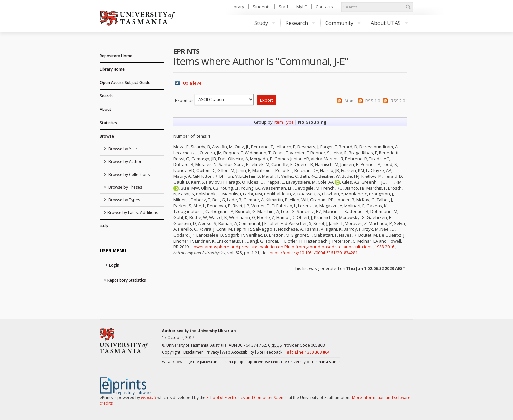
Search (106, 96)
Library (238, 7)
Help (104, 226)
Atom (350, 101)
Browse (107, 136)
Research (300, 23)
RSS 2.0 (398, 101)
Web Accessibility (238, 352)
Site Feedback (270, 352)
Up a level (193, 83)
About (106, 109)
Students (262, 7)
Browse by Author (124, 162)
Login (114, 265)
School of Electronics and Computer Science (247, 398)
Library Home (112, 69)
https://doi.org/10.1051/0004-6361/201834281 (314, 253)
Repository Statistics (127, 280)
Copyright (171, 352)
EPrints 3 (149, 398)
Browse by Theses (125, 187)
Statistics (108, 123)
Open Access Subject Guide (125, 83)
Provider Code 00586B (296, 345)
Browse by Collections (128, 174)
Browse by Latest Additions (133, 213)
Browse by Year (122, 149)
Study (265, 23)
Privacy (212, 352)
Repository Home (116, 56)
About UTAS (389, 23)
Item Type (284, 122)
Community (343, 23)
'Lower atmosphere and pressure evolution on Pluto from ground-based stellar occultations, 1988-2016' (293, 247)
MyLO (302, 7)
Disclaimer (193, 352)
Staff (283, 7)
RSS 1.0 (373, 101)
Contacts (324, 7)
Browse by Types (124, 200)
